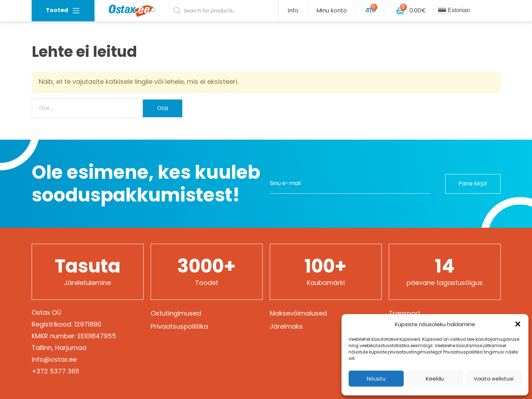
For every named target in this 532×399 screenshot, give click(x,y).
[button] (518, 324)
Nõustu (376, 379)
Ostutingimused (176, 313)
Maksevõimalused (298, 313)
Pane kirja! (472, 184)
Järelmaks (286, 326)
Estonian (454, 11)
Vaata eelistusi (494, 379)
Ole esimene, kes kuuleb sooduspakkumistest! (146, 184)
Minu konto (332, 10)
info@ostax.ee (54, 359)
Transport (405, 313)
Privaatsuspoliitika (179, 326)
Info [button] (293, 10)
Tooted (63, 10)
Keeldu (435, 379)
